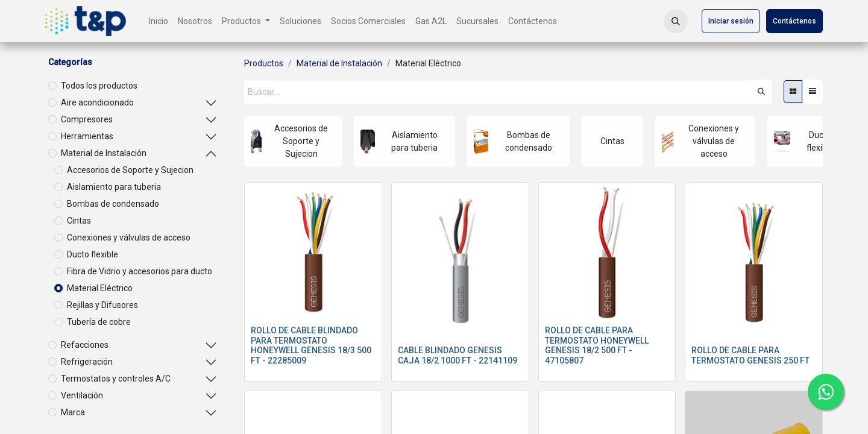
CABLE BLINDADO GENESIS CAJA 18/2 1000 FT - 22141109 (458, 355)
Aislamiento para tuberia (114, 187)
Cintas (79, 221)
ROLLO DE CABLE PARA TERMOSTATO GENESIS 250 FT (750, 355)
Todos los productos (99, 86)
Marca (73, 412)
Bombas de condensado (113, 204)
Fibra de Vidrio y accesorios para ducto (140, 271)
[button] (676, 21)
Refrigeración (87, 362)
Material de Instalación (104, 153)
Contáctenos (794, 21)
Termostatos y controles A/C (116, 379)
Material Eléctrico (100, 288)
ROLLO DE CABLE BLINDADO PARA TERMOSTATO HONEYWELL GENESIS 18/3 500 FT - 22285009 (311, 345)
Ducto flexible (93, 254)
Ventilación (82, 395)
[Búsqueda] (761, 92)
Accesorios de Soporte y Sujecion (130, 170)
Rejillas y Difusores (102, 305)
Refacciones (85, 345)
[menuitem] (159, 21)
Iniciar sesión (731, 21)
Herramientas (87, 136)
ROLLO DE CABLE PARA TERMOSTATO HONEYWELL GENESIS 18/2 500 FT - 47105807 (597, 345)
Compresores (87, 119)
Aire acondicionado (97, 102)
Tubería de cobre (99, 322)
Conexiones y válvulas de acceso (129, 237)
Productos (264, 63)
